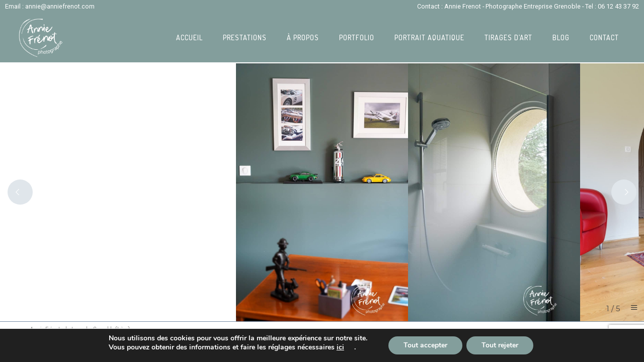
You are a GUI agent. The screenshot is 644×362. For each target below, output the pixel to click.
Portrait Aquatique (429, 37)
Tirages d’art (508, 37)
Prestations (245, 37)
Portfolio (357, 37)
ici (340, 347)
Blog (561, 37)
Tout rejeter (500, 345)
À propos (303, 37)
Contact (604, 37)
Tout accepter (425, 345)
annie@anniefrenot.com (60, 6)
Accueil (189, 37)
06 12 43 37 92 (618, 6)
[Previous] (20, 192)
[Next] (624, 192)
